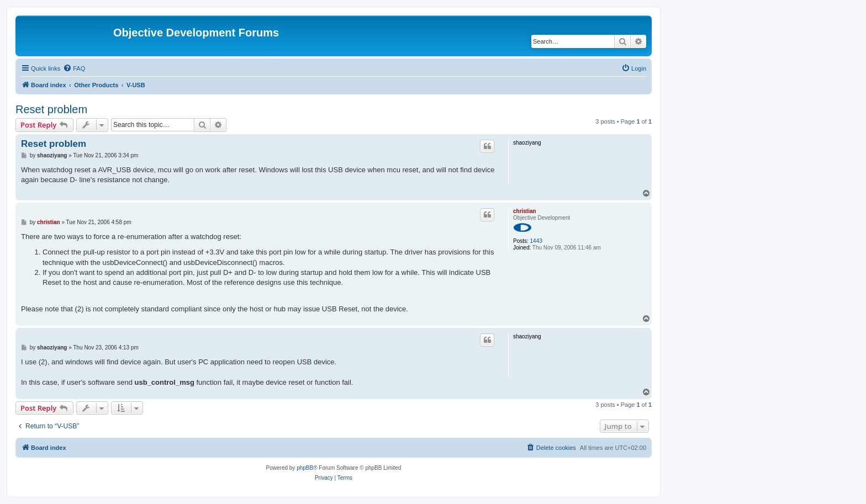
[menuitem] (74, 68)
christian (525, 211)
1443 (536, 241)
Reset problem (51, 109)
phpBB (305, 468)
